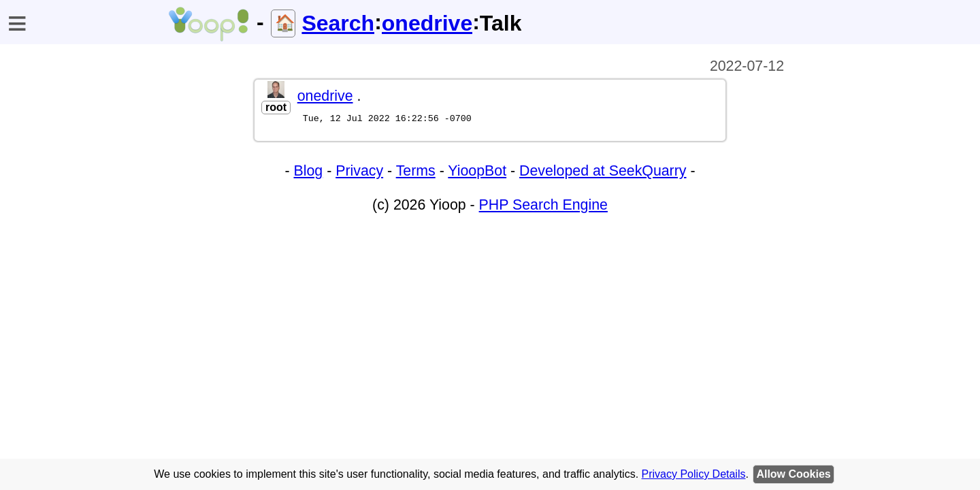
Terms (416, 173)
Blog (309, 173)
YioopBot (477, 173)
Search (338, 23)
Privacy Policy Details (694, 474)
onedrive (427, 23)
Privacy (359, 173)
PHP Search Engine (543, 207)
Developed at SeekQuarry (603, 173)
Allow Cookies (793, 474)
